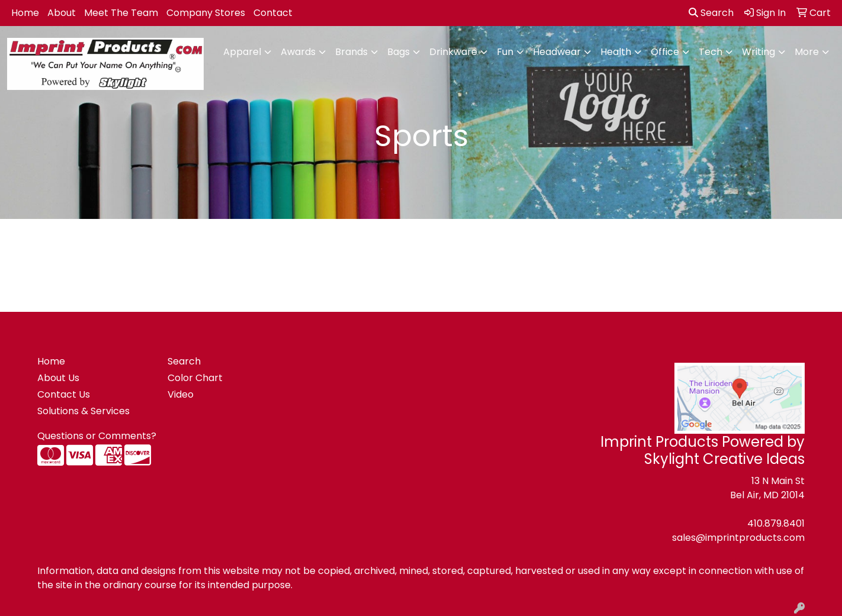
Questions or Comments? (97, 436)
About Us (58, 378)
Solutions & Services (83, 411)
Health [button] (616, 52)
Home (25, 13)
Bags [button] (398, 52)
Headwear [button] (557, 52)
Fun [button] (505, 52)
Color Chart (195, 378)
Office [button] (665, 52)
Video (181, 394)
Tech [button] (711, 52)
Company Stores (206, 13)
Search (711, 13)
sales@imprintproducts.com (738, 538)
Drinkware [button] (453, 52)
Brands (351, 52)
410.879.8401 (776, 523)
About (62, 13)
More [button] (807, 52)
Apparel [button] (242, 52)
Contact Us (64, 394)
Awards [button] (298, 52)
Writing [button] (759, 52)
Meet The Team (121, 13)
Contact (273, 13)
